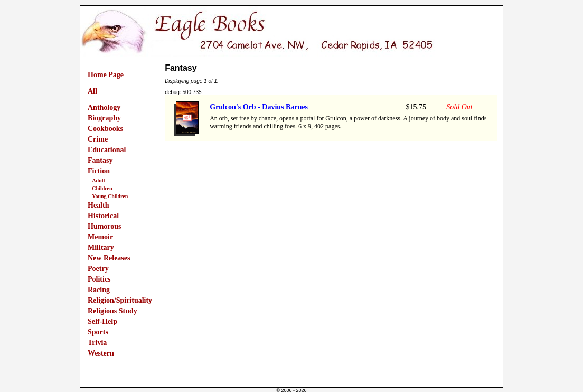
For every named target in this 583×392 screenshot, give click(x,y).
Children (102, 188)
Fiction (99, 171)
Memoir (100, 237)
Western (101, 353)
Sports (98, 332)
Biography (104, 118)
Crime (98, 139)
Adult (98, 180)
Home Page (106, 75)
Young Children (110, 196)
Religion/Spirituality (120, 300)
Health (98, 205)
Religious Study (112, 311)
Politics (99, 279)
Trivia (97, 343)
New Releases (109, 258)
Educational (107, 150)
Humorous (105, 226)
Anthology (104, 108)
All (92, 91)
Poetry (98, 269)
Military (101, 248)
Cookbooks (105, 129)
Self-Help (102, 321)
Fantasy (100, 160)
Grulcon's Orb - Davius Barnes (259, 107)
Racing (99, 290)
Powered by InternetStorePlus (291, 384)
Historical (103, 216)
